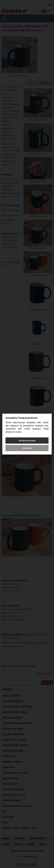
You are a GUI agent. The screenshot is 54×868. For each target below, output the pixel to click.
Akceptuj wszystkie (27, 440)
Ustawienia (27, 448)
